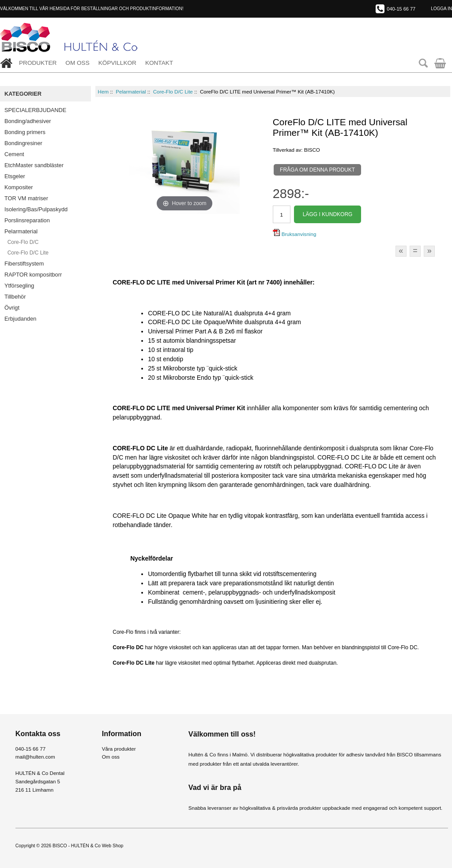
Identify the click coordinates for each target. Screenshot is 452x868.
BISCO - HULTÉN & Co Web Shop (88, 846)
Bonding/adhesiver (28, 121)
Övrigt (12, 308)
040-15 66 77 (401, 9)
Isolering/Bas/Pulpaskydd (36, 209)
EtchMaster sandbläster (34, 165)
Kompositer (19, 187)
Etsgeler (15, 176)
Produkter (38, 63)
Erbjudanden (20, 319)
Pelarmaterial (131, 92)
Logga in (441, 9)
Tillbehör (15, 297)
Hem (103, 92)
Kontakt (159, 63)
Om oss (77, 63)
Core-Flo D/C (21, 242)
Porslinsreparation (27, 220)
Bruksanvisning (295, 234)
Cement (14, 154)
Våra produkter (119, 749)
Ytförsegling (19, 286)
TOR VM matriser (26, 198)
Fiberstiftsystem (24, 264)
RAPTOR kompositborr (33, 275)
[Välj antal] (282, 214)
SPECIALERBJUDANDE (35, 110)
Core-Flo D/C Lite (173, 92)
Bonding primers (25, 132)
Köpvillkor (117, 63)
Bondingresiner (23, 143)
